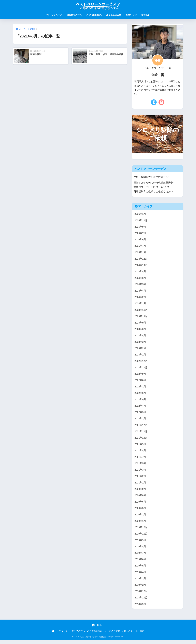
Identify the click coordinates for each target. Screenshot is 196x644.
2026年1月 (140, 214)
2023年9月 (140, 324)
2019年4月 (140, 576)
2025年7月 (140, 233)
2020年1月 (140, 524)
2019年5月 (140, 570)
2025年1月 (140, 253)
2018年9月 (140, 608)
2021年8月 (140, 453)
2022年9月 (140, 376)
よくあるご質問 (114, 15)
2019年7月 (140, 557)
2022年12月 (141, 363)
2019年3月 (140, 583)
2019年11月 (141, 537)
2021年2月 (140, 479)
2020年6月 (140, 505)
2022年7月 (140, 389)
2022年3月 (140, 415)
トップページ (54, 15)
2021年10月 (141, 440)
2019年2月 (140, 589)
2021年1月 (140, 486)
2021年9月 (140, 447)
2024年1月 (140, 305)
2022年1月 (140, 421)
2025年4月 (140, 247)
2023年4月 (140, 337)
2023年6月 (140, 331)
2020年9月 (140, 492)
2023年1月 (140, 356)
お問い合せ (131, 15)
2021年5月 (140, 466)
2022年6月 (140, 395)
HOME (98, 629)
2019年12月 (141, 531)
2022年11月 (141, 369)
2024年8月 (140, 272)
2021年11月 (141, 434)
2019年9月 (140, 544)
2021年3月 (140, 473)
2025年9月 (140, 227)
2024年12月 (141, 259)
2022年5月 (140, 402)
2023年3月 (140, 343)
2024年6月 (140, 279)
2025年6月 (140, 240)
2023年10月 (141, 318)
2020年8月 (140, 499)
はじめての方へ (74, 15)
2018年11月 (141, 602)
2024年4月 (140, 292)
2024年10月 (141, 266)
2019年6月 (140, 563)
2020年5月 (140, 511)
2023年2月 (140, 350)
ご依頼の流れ (94, 15)
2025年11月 (141, 221)
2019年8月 (140, 550)
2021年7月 (140, 460)
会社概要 (145, 15)
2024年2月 (140, 298)
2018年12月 (141, 595)
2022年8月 (140, 382)
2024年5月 (140, 285)
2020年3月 (140, 518)
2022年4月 (140, 408)
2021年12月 (141, 427)
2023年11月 (141, 311)
